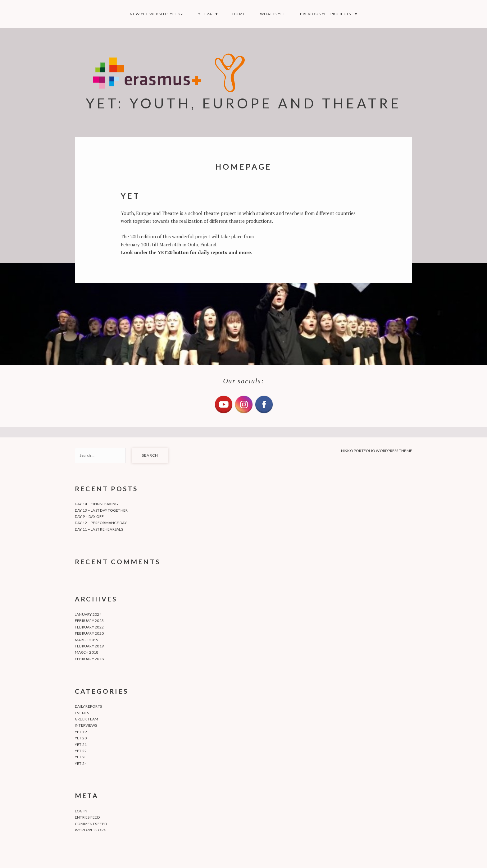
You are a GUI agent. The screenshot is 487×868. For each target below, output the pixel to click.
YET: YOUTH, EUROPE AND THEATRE (244, 103)
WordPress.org (91, 830)
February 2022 (89, 627)
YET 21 (81, 745)
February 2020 (89, 633)
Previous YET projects (325, 14)
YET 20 (81, 738)
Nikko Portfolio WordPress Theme (377, 451)
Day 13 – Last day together (101, 510)
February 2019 (89, 646)
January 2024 (88, 614)
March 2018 (86, 652)
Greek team (86, 719)
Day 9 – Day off (89, 516)
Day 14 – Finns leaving (96, 504)
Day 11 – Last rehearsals (99, 529)
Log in (81, 811)
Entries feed (87, 817)
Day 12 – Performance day (101, 523)
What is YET (273, 14)
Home (239, 14)
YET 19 (81, 732)
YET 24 (205, 14)
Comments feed (91, 824)
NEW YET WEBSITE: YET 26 (157, 14)
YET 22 (81, 751)
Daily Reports (88, 706)
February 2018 (89, 659)
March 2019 (86, 640)
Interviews (86, 725)
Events (82, 713)
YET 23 (81, 757)
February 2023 (89, 621)
